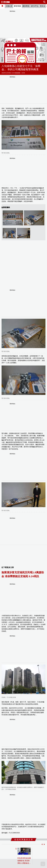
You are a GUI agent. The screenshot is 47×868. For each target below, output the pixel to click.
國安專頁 (26, 6)
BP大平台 (35, 6)
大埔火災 (9, 6)
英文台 (43, 6)
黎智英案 (17, 6)
